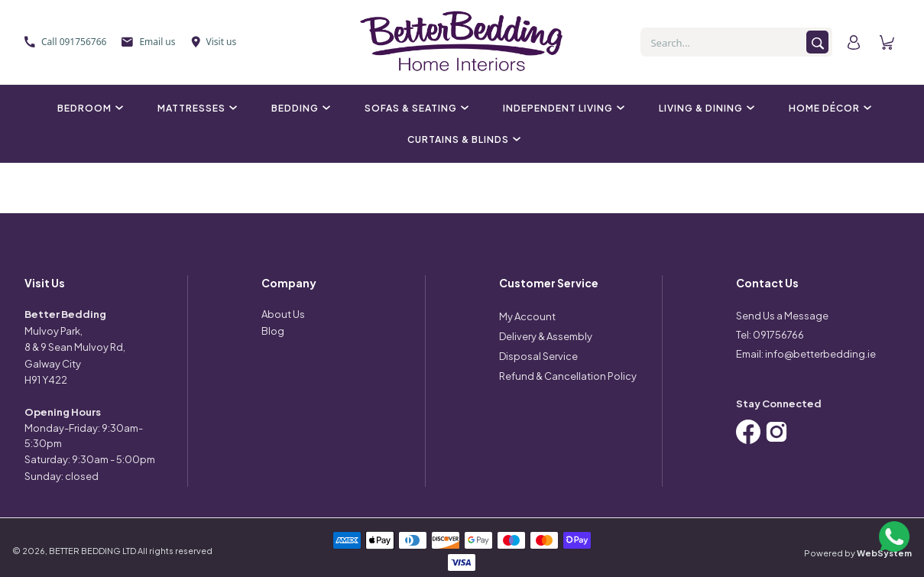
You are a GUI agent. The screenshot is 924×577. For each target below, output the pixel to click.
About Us (283, 314)
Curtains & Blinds (462, 139)
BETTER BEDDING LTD (92, 551)
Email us (148, 42)
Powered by (858, 553)
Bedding (299, 108)
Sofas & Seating (415, 108)
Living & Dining (705, 108)
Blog (273, 331)
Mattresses (195, 108)
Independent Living (562, 108)
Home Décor (828, 108)
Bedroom (88, 108)
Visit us (214, 42)
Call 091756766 (65, 42)
